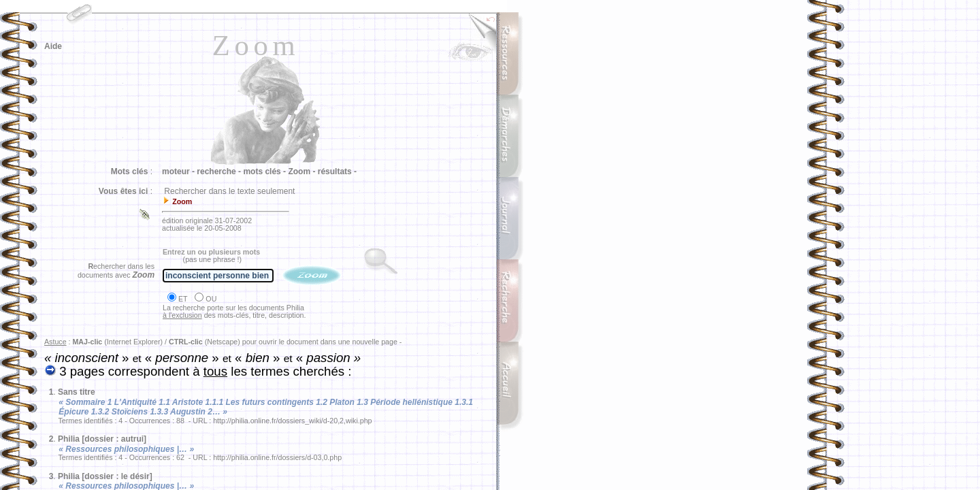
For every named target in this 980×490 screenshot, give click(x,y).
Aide (53, 46)
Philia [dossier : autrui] (102, 439)
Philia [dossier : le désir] (105, 476)
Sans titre (77, 392)
